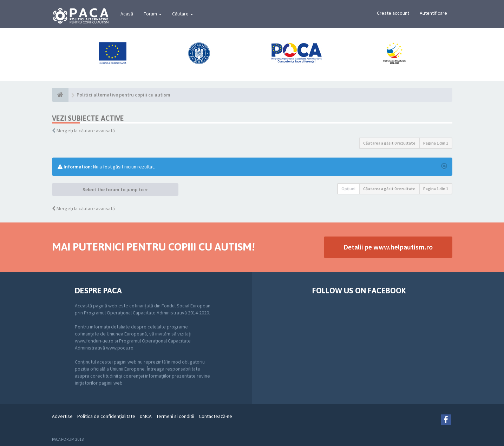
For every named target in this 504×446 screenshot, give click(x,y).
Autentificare (433, 13)
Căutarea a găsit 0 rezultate (389, 143)
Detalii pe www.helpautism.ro (388, 247)
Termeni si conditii (175, 416)
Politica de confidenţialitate (106, 416)
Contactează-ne (215, 416)
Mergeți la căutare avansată (86, 131)
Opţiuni (348, 189)
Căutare (183, 14)
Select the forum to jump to (115, 189)
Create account (393, 13)
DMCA (146, 416)
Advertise (62, 416)
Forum (153, 14)
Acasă (127, 14)
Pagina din (436, 143)
